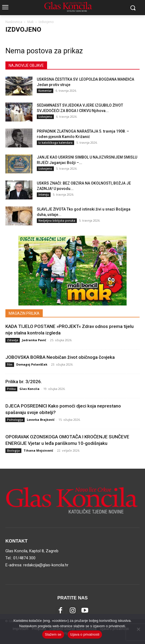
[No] (138, 629)
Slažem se (53, 634)
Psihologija (15, 420)
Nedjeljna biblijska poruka (57, 221)
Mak (30, 22)
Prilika (11, 389)
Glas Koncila (29, 389)
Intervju (44, 195)
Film (10, 364)
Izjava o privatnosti (85, 634)
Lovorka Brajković (41, 420)
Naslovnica (14, 22)
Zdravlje (13, 340)
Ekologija (13, 451)
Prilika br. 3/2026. (24, 382)
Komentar (45, 91)
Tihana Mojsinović (38, 450)
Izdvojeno (45, 117)
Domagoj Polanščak (32, 364)
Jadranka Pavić (34, 340)
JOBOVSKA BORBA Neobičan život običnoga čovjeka (60, 357)
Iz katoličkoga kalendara (55, 143)
